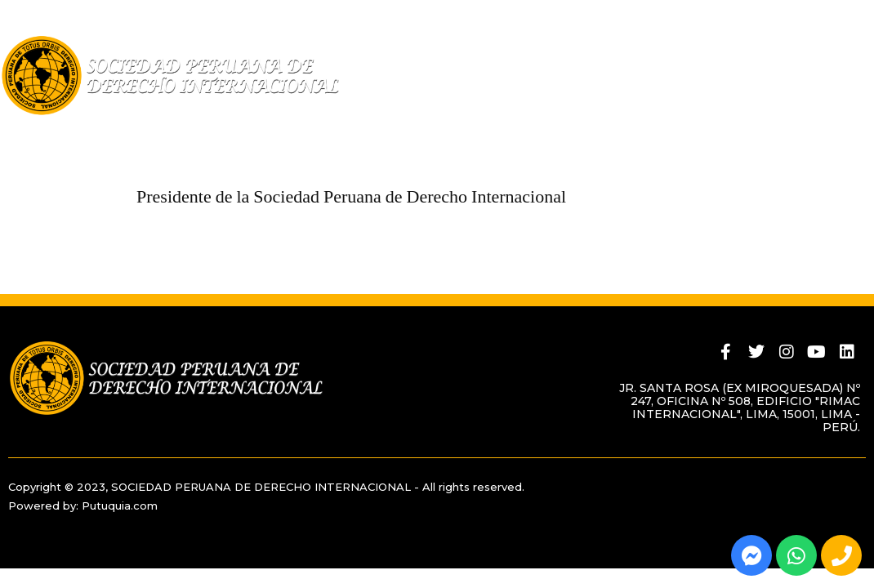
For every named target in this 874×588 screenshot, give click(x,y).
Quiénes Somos (108, 130)
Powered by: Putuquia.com (83, 506)
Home (19, 129)
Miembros (220, 130)
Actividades (657, 130)
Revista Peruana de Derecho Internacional (435, 130)
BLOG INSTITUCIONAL (786, 129)
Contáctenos (53, 154)
